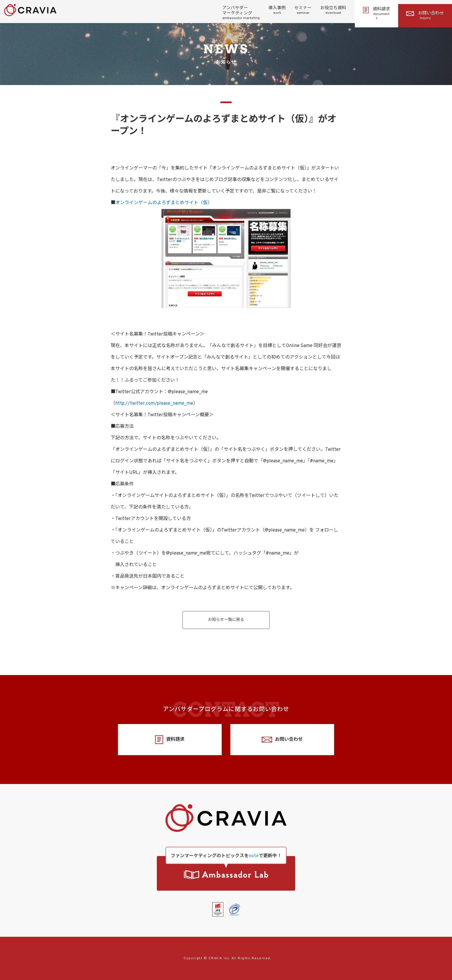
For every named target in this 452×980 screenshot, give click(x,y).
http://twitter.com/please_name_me (154, 404)
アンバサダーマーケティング (241, 13)
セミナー (303, 10)
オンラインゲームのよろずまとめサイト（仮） (164, 203)
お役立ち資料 (333, 10)
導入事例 (277, 10)
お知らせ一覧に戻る (226, 620)
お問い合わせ (425, 16)
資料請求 (376, 14)
